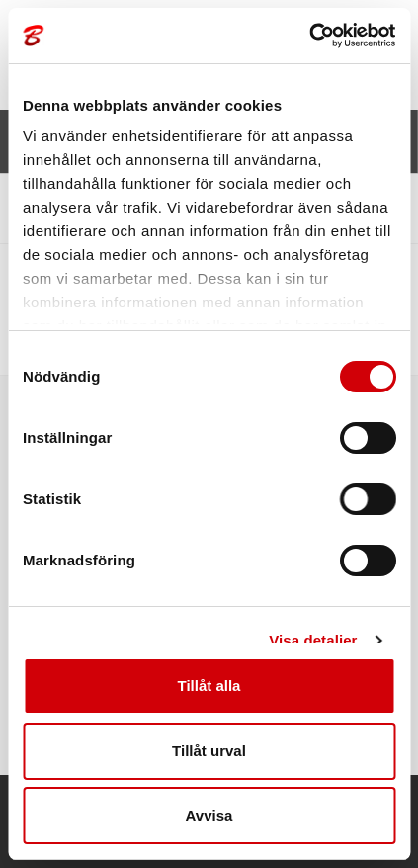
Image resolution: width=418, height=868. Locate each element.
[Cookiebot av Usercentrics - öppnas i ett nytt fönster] (309, 36)
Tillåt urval (209, 751)
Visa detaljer (313, 640)
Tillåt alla (209, 686)
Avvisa (209, 815)
